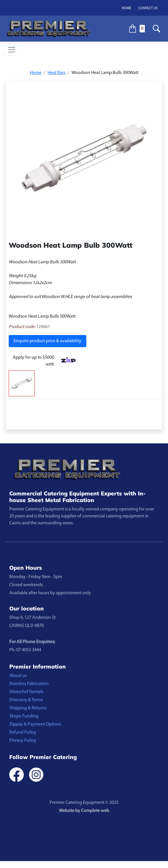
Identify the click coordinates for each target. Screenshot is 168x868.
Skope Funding (24, 716)
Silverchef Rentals (26, 692)
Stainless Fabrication (29, 684)
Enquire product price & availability (48, 341)
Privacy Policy (23, 741)
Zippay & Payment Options (35, 724)
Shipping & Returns (28, 708)
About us (18, 676)
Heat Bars (56, 73)
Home (126, 8)
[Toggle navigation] (12, 50)
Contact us (148, 8)
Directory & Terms (26, 700)
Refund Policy (23, 732)
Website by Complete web (84, 811)
